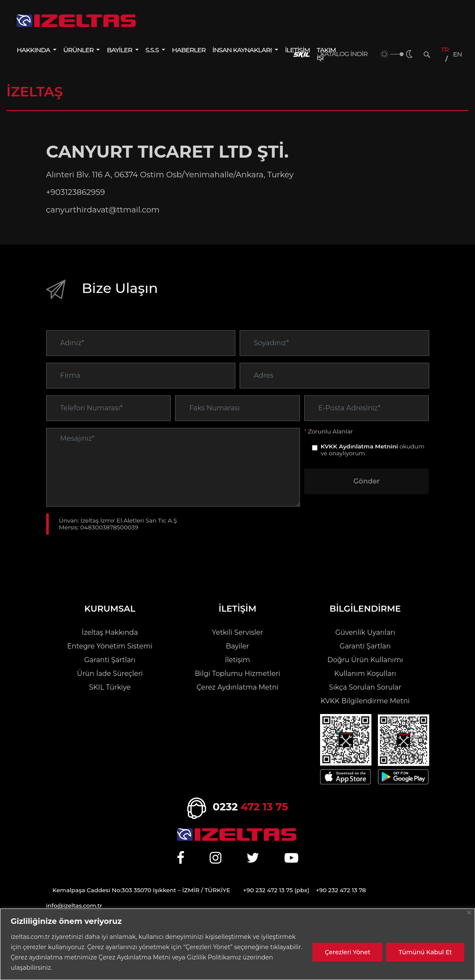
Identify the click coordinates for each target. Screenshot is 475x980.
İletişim (238, 660)
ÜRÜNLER (79, 50)
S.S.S (153, 50)
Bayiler (238, 646)
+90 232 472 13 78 (341, 890)
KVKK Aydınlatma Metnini (359, 460)
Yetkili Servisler (237, 632)
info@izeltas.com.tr (74, 905)
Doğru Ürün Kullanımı (365, 660)
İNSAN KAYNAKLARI (243, 50)
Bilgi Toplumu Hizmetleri (237, 674)
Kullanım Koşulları (365, 674)
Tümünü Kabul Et (425, 952)
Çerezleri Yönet (347, 952)
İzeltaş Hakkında (110, 632)
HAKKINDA (34, 50)
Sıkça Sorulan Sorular (365, 687)
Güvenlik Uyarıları (365, 632)
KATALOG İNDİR (344, 54)
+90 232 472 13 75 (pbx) (276, 890)
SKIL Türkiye (110, 687)
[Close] (469, 913)
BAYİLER (120, 50)
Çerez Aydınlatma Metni (237, 687)
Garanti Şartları (110, 660)
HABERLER (189, 50)
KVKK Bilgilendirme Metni (365, 701)
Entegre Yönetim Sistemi (110, 646)
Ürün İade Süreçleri (110, 674)
